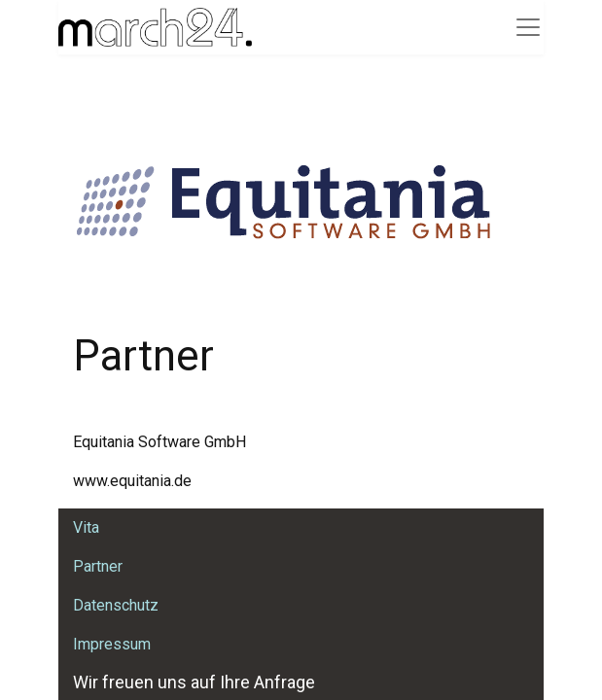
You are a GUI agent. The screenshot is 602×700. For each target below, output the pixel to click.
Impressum (112, 644)
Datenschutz (116, 605)
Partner (98, 566)
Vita (86, 527)
